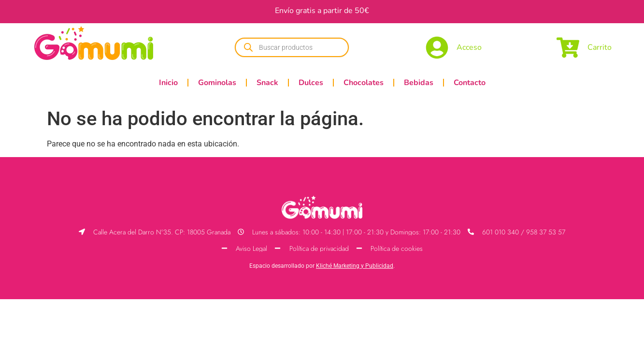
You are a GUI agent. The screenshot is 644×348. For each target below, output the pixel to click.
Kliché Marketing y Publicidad (355, 266)
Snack (267, 83)
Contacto (470, 83)
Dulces (311, 83)
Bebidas (419, 83)
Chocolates (364, 83)
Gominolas (217, 83)
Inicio (168, 83)
